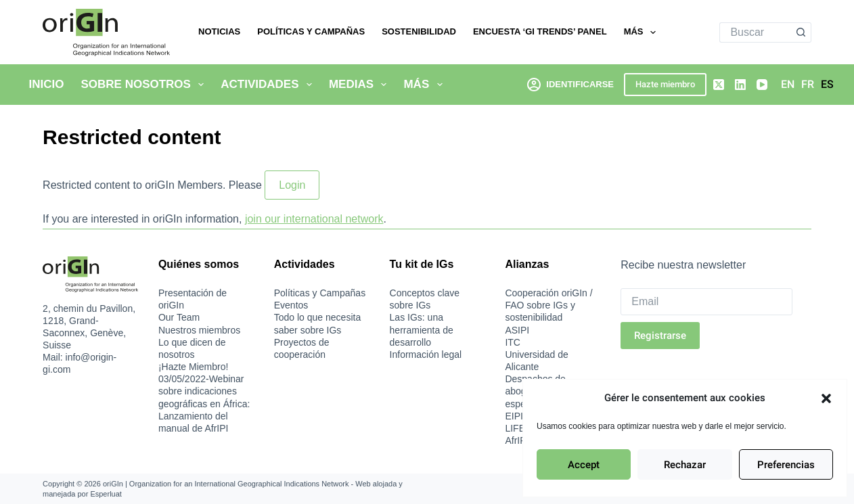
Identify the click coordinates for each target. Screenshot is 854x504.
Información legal (426, 354)
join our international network (314, 219)
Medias (361, 85)
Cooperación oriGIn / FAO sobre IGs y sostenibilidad (548, 305)
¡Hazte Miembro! (193, 367)
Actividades (269, 85)
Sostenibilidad (419, 31)
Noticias (219, 31)
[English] (788, 85)
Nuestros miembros (199, 330)
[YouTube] (762, 85)
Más (643, 32)
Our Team (179, 317)
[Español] (827, 85)
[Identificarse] (570, 84)
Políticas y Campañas (311, 31)
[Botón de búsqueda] (801, 32)
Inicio (47, 84)
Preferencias (786, 465)
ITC (513, 342)
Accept (584, 465)
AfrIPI (517, 440)
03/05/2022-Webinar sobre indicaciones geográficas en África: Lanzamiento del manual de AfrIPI (204, 404)
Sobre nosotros (145, 85)
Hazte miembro (665, 84)
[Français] (808, 85)
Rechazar (685, 465)
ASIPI (517, 330)
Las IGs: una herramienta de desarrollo (422, 329)
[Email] (706, 302)
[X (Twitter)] (719, 85)
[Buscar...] (755, 32)
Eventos (291, 305)
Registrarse (660, 336)
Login (292, 185)
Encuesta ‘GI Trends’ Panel (540, 31)
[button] (826, 398)
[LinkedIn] (740, 85)
